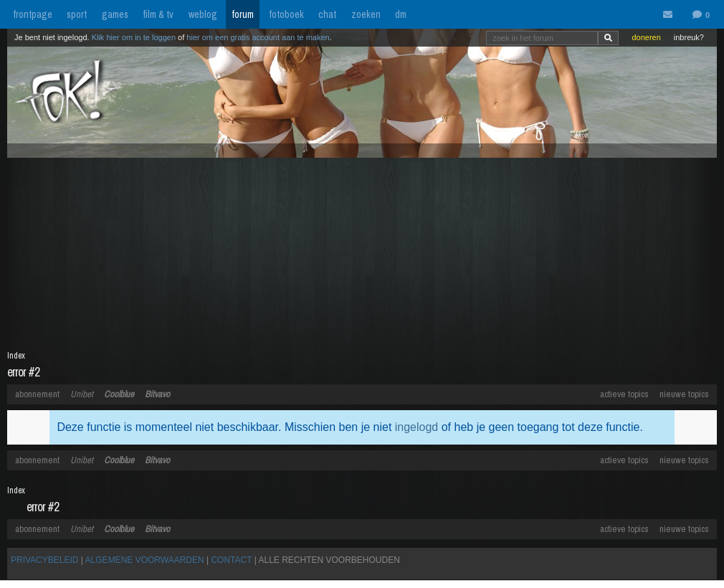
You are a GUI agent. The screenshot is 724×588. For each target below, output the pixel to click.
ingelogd (417, 427)
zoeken (366, 14)
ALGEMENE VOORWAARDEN (145, 560)
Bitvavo (157, 394)
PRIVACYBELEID (44, 560)
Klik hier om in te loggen (134, 37)
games (115, 14)
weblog (203, 14)
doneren (646, 37)
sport (77, 14)
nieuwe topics (684, 394)
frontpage (33, 14)
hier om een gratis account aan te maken (258, 37)
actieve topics (624, 394)
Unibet (82, 394)
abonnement (37, 394)
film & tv (158, 14)
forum (243, 14)
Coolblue (119, 394)
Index (16, 356)
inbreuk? (689, 37)
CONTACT (231, 560)
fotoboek (286, 14)
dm (401, 14)
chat (327, 14)
